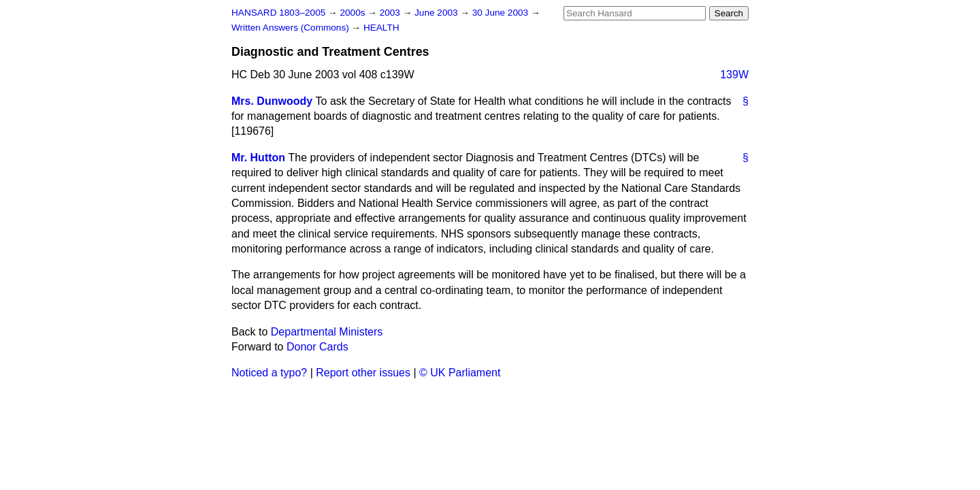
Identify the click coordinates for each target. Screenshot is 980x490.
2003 (391, 13)
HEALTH (381, 28)
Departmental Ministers (327, 332)
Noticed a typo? (269, 373)
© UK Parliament (460, 373)
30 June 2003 (502, 13)
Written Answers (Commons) (292, 28)
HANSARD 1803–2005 (278, 13)
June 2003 (437, 13)
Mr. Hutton (258, 158)
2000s (354, 13)
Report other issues (363, 373)
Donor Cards (317, 347)
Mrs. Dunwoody (272, 101)
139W (734, 75)
